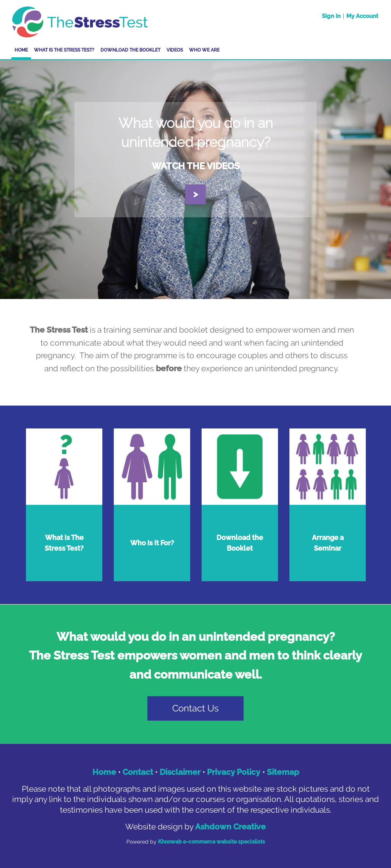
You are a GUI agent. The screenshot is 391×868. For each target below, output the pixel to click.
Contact (138, 772)
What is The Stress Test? (64, 50)
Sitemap (283, 772)
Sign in (331, 16)
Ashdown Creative (230, 827)
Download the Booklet (130, 50)
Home (21, 50)
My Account (362, 16)
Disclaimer (180, 772)
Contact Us (195, 708)
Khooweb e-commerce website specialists (212, 842)
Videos (175, 50)
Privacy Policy (234, 772)
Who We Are (204, 50)
